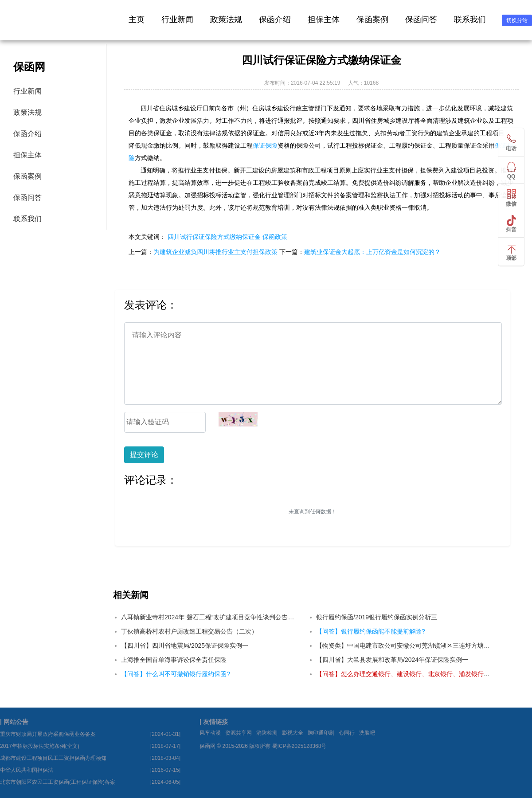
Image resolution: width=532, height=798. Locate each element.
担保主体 (324, 20)
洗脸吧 (367, 733)
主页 (137, 20)
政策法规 (226, 20)
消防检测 (267, 733)
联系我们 (470, 20)
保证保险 (265, 145)
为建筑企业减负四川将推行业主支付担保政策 (215, 252)
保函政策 (275, 237)
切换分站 (517, 20)
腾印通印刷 (321, 733)
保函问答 (421, 20)
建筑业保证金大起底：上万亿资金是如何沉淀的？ (372, 252)
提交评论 (144, 455)
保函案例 (372, 20)
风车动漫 (210, 733)
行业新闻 (177, 20)
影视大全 (293, 733)
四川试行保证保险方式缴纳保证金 (214, 237)
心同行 (347, 733)
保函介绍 (275, 20)
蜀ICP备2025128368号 (299, 746)
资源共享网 (239, 733)
